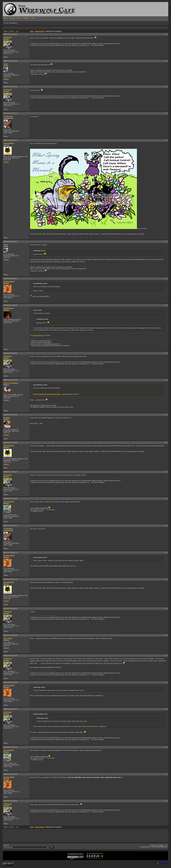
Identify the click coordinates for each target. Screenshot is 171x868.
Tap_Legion (8, 638)
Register (26, 18)
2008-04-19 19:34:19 (10, 61)
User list (12, 18)
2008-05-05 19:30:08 (10, 747)
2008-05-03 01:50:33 (10, 655)
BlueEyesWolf (9, 282)
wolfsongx (8, 37)
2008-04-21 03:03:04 (10, 415)
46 (17, 31)
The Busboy (8, 116)
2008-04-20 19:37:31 (10, 353)
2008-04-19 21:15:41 (10, 113)
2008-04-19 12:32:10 (10, 34)
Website (6, 79)
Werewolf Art (40, 31)
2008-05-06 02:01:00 (10, 774)
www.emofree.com (39, 335)
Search (19, 18)
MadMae (7, 418)
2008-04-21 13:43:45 (10, 499)
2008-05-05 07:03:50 (10, 682)
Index (5, 18)
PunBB (161, 845)
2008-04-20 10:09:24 (10, 305)
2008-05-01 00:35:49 (10, 635)
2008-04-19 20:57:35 (10, 87)
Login (33, 18)
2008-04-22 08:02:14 (10, 552)
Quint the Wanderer (11, 383)
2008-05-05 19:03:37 (10, 709)
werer (6, 64)
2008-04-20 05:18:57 (10, 242)
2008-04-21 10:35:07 (10, 472)
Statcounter (163, 863)
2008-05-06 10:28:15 (10, 801)
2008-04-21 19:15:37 (10, 526)
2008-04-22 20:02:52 (10, 608)
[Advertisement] (51, 28)
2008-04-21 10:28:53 (10, 443)
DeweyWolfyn (9, 143)
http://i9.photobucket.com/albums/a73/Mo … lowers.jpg (51, 394)
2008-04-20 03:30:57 (10, 140)
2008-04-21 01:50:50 (10, 380)
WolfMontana (9, 308)
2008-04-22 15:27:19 (10, 579)
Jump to (29, 846)
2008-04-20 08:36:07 (10, 279)
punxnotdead (9, 502)
